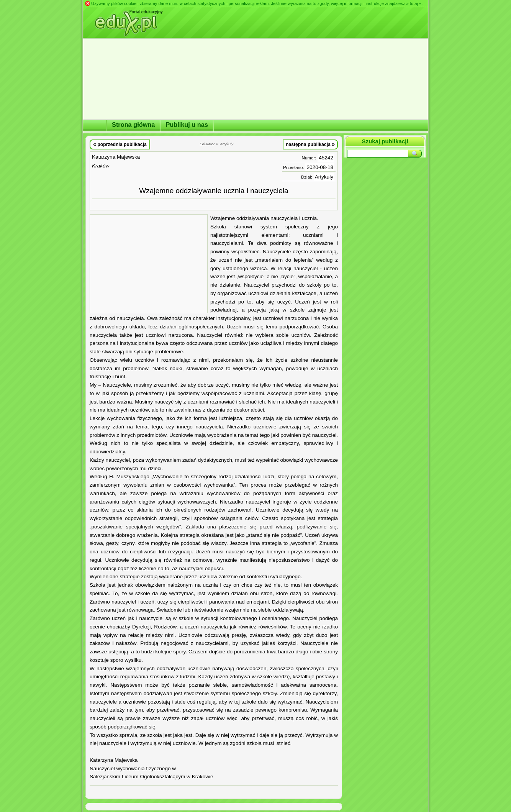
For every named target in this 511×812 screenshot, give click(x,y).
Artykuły (324, 177)
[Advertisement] (149, 264)
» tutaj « (414, 3)
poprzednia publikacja (120, 144)
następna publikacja (310, 144)
